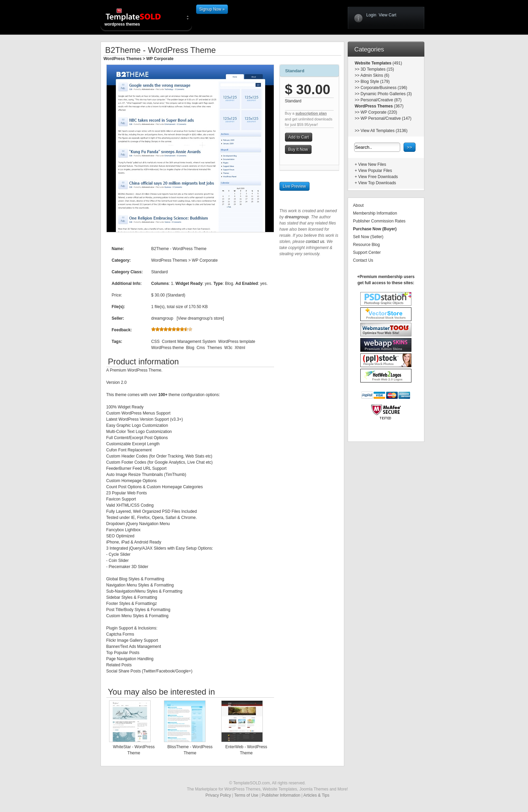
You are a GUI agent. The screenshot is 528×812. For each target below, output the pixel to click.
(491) (397, 63)
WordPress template (237, 342)
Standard (295, 71)
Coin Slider (119, 561)
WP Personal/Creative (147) (386, 118)
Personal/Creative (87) (381, 100)
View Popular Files (375, 171)
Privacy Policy (218, 795)
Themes (215, 348)
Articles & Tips (316, 795)
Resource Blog (367, 245)
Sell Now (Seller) (368, 237)
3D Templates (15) (377, 69)
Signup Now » (212, 9)
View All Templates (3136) (384, 131)
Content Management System (189, 342)
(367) (398, 106)
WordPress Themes (123, 59)
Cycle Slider (120, 554)
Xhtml (240, 348)
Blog (190, 348)
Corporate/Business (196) (384, 88)
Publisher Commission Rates (379, 221)
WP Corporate (160, 59)
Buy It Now (298, 149)
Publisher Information (281, 795)
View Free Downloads (378, 177)
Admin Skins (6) (375, 75)
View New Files (372, 164)
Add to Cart (299, 137)
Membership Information (375, 213)
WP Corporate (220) (379, 112)
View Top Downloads (377, 183)
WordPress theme (168, 348)
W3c (228, 348)
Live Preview (295, 186)
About (358, 205)
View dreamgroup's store (200, 318)
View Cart (388, 15)
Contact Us (363, 260)
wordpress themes (139, 17)
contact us (315, 242)
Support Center (367, 252)
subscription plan (311, 113)
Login (371, 15)
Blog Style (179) (375, 82)
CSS (156, 342)
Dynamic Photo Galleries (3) (386, 94)
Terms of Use (246, 795)
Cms (201, 348)
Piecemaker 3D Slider (129, 567)
